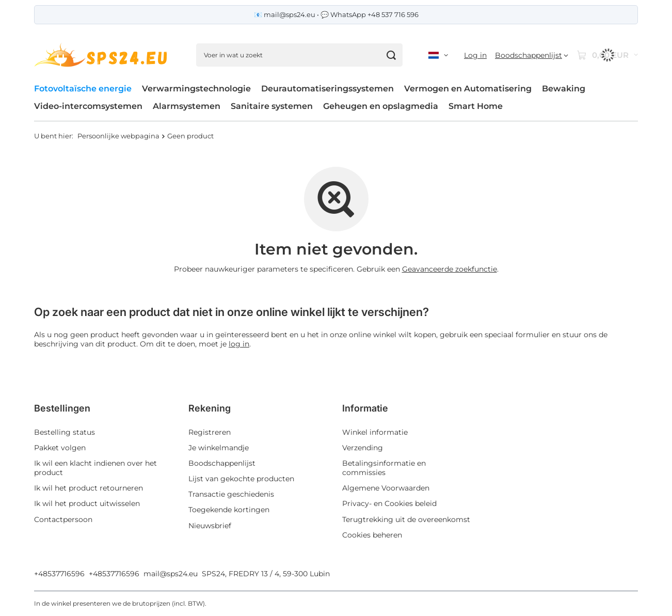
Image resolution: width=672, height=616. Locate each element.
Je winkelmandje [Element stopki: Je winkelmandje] (219, 448)
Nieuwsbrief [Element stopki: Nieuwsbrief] (210, 526)
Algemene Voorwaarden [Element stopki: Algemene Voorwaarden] (386, 488)
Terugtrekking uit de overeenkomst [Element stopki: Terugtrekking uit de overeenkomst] (406, 519)
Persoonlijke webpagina (118, 136)
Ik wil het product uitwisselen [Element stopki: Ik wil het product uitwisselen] (87, 503)
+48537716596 (59, 574)
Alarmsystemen (187, 106)
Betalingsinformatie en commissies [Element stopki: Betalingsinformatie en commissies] (384, 468)
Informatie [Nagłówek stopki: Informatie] (365, 408)
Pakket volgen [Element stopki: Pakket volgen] (60, 448)
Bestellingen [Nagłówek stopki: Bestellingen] (62, 408)
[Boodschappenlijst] (532, 55)
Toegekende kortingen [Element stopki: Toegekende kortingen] (229, 510)
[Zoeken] (391, 55)
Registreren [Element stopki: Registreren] (210, 432)
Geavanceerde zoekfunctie (450, 269)
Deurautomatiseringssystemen (327, 89)
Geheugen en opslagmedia (381, 106)
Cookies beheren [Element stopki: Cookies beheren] (372, 535)
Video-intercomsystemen (88, 106)
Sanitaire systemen (272, 106)
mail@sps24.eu (171, 574)
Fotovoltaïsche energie (83, 89)
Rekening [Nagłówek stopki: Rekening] (210, 408)
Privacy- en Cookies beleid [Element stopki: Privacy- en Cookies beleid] (389, 503)
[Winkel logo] (102, 55)
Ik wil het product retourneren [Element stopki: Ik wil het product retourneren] (89, 488)
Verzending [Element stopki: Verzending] (363, 448)
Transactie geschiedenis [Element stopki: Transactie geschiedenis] (231, 494)
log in (239, 344)
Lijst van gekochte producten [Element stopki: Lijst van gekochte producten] (241, 479)
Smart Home (476, 106)
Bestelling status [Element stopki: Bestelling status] (65, 432)
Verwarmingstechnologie (196, 89)
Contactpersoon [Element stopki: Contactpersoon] (63, 519)
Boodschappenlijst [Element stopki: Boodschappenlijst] (222, 463)
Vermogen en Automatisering (468, 89)
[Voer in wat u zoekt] (299, 55)
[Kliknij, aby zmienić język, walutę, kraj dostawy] (438, 55)
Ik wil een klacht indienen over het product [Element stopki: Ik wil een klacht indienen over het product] (95, 468)
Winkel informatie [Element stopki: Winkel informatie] (375, 432)
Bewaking (564, 89)
